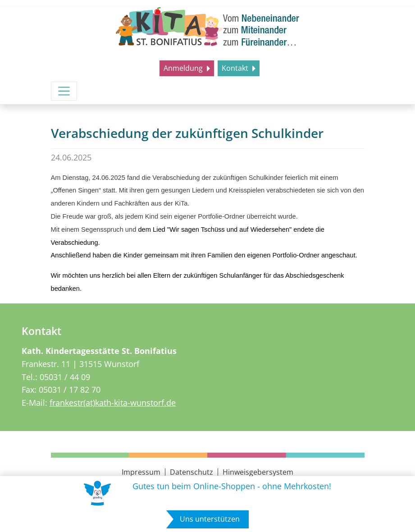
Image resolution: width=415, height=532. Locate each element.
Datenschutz (192, 472)
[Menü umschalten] (64, 91)
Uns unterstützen (210, 519)
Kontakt (236, 68)
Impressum (141, 472)
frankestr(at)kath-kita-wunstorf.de (113, 403)
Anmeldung (184, 68)
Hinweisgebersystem (258, 472)
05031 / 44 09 (65, 377)
